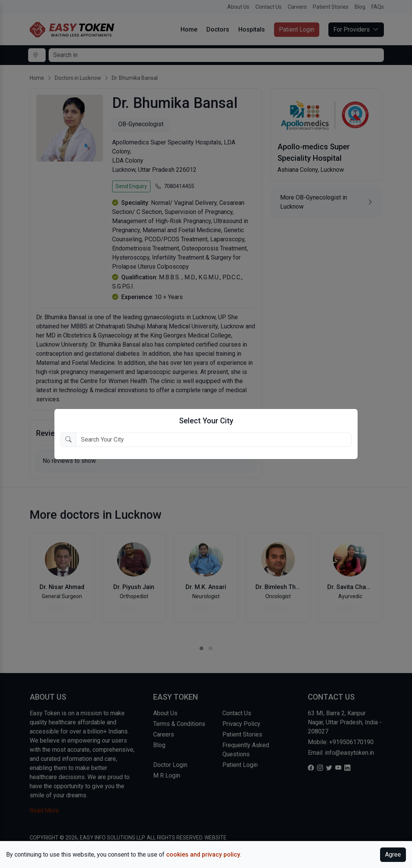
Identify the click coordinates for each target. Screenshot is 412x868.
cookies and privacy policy (203, 855)
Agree (393, 855)
